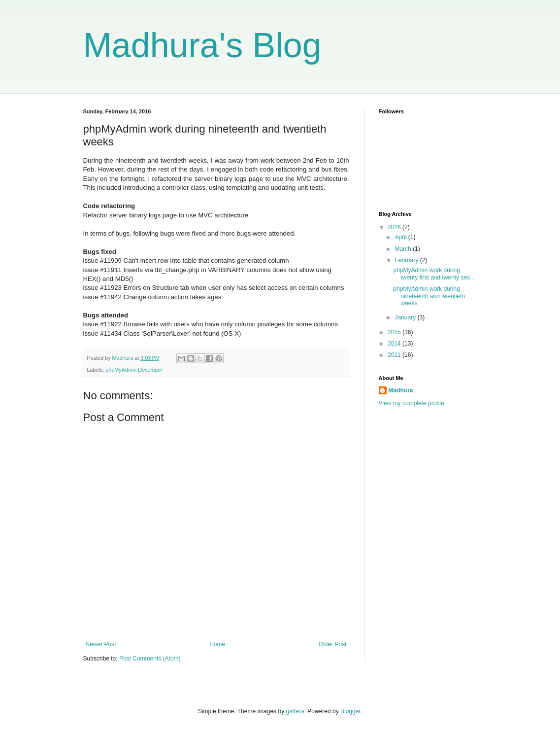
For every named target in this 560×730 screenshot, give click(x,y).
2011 (395, 355)
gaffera (295, 711)
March (404, 249)
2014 (395, 344)
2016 (395, 227)
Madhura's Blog (202, 45)
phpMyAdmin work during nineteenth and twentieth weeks (429, 296)
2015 (395, 332)
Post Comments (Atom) (150, 659)
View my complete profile (412, 403)
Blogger (350, 711)
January (406, 317)
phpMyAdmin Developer (134, 370)
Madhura (401, 390)
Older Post (333, 644)
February (407, 260)
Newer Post (101, 644)
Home (217, 644)
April (401, 237)
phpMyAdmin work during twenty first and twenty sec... (434, 274)
